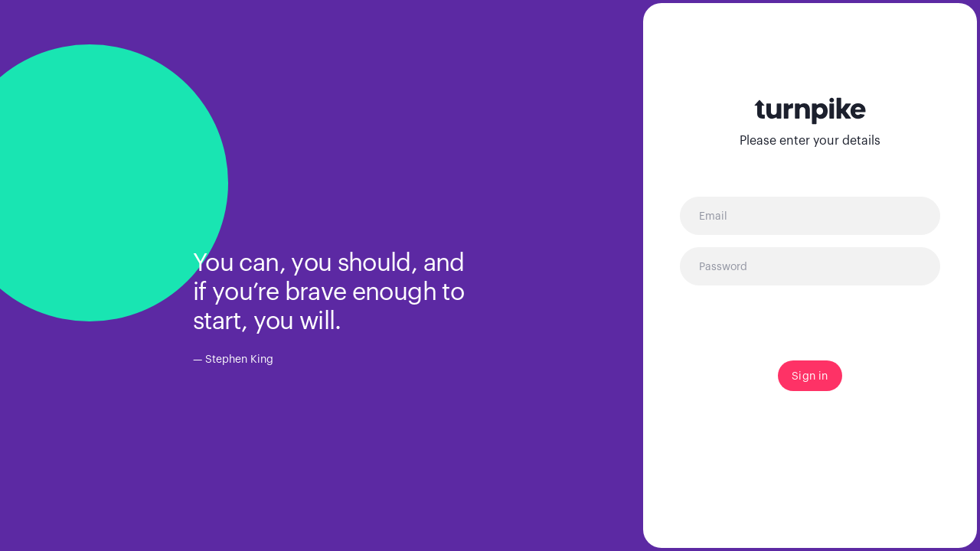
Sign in (810, 376)
